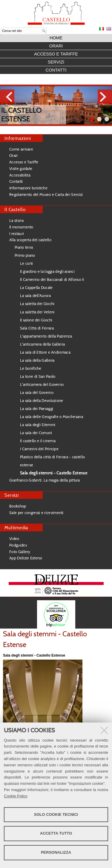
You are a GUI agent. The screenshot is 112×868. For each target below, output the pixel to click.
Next (105, 97)
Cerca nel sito (1, 27)
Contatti (56, 70)
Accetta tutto (56, 833)
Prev (7, 97)
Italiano (102, 29)
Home (56, 38)
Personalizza (56, 852)
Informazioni (18, 138)
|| (107, 119)
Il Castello (15, 209)
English (109, 29)
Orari (56, 46)
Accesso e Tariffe (56, 54)
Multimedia (16, 528)
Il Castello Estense (21, 115)
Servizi (56, 62)
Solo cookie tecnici (56, 814)
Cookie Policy (16, 796)
